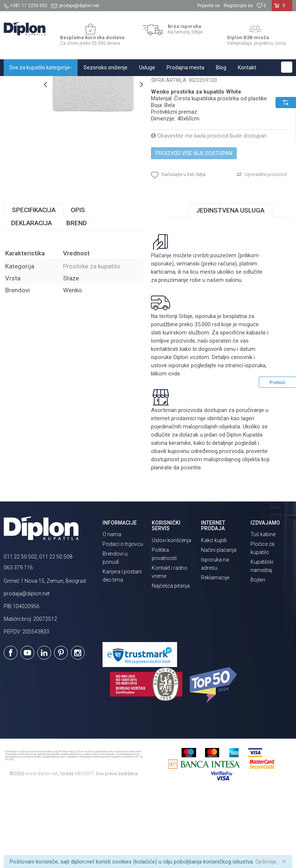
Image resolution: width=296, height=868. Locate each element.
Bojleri (258, 656)
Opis (78, 286)
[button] (287, 67)
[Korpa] (282, 9)
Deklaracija (32, 299)
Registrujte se (238, 6)
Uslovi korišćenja (171, 616)
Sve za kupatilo (59, 84)
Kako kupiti (214, 616)
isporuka (255, 441)
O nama (112, 610)
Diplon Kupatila (20, 84)
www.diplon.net (42, 850)
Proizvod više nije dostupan (194, 229)
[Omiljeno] (261, 6)
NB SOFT (84, 850)
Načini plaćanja (219, 626)
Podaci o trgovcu (123, 620)
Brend (77, 299)
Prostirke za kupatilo (150, 84)
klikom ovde (166, 450)
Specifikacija (34, 286)
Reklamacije (215, 654)
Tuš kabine (263, 610)
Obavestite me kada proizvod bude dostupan (209, 212)
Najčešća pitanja (171, 662)
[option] (22, 121)
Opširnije (266, 862)
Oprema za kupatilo (102, 84)
